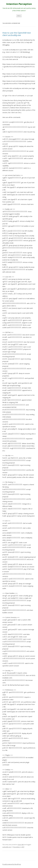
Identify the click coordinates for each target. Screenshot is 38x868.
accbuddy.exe (7, 847)
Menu (19, 16)
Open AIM (21, 845)
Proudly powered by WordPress (12, 864)
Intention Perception (19, 4)
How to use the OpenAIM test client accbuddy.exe (17, 34)
